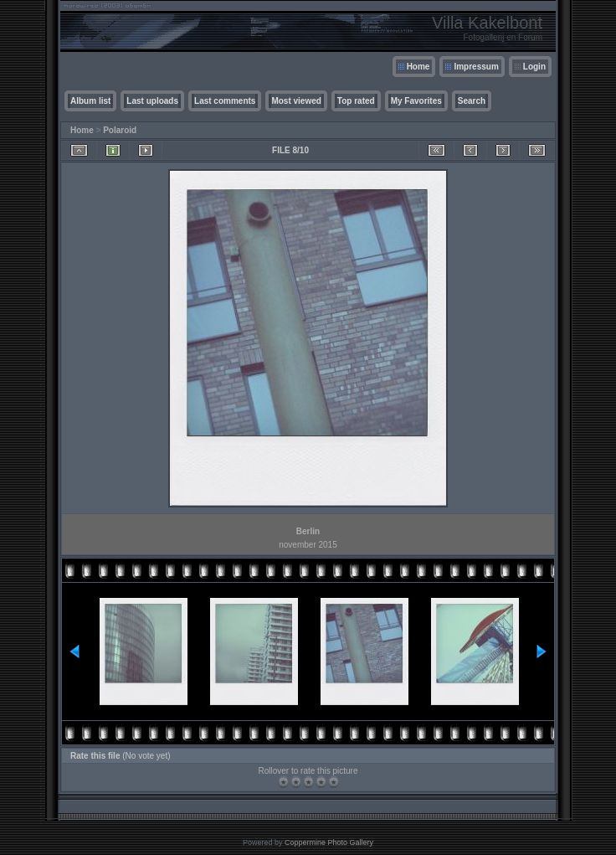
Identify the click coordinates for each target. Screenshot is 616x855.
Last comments (225, 101)
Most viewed (296, 101)
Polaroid (120, 130)
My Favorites (416, 101)
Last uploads (152, 101)
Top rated (356, 101)
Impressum (476, 67)
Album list (90, 101)
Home (418, 67)
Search (472, 101)
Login (534, 67)
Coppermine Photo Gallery (329, 842)
